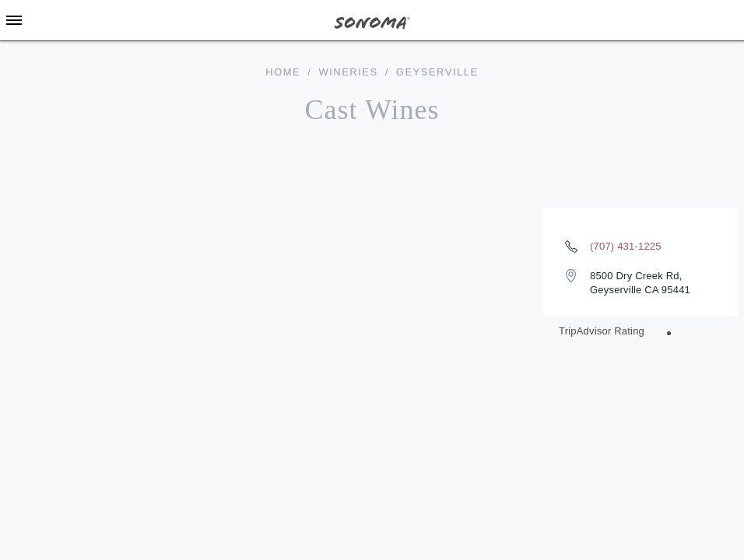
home (283, 72)
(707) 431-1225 (626, 246)
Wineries (348, 72)
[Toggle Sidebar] (14, 20)
